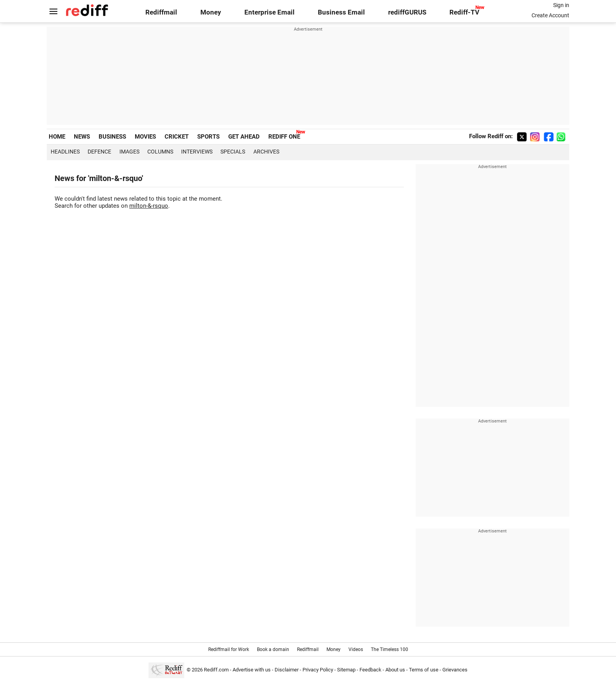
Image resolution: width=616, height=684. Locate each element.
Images (129, 152)
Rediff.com (216, 670)
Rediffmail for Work (229, 649)
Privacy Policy (318, 670)
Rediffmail (161, 12)
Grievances (455, 670)
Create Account (550, 15)
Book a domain (273, 649)
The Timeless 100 (390, 649)
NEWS (82, 137)
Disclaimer (287, 670)
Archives (266, 152)
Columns (160, 152)
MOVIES (145, 137)
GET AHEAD (244, 137)
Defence (99, 152)
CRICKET (177, 137)
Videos (356, 649)
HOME (57, 137)
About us (395, 670)
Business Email (341, 12)
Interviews (197, 152)
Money (211, 12)
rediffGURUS (407, 12)
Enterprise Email (269, 12)
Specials (233, 152)
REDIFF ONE (284, 137)
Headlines (65, 152)
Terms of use (424, 670)
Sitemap (346, 670)
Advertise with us (252, 670)
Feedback (370, 670)
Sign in (561, 5)
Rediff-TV (464, 12)
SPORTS (208, 137)
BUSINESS (112, 137)
